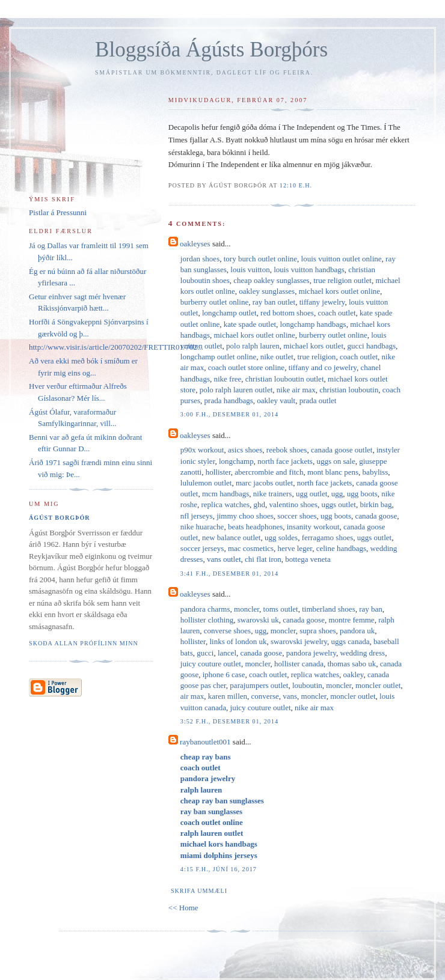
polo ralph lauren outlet (236, 390)
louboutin (307, 685)
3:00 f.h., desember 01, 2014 (229, 414)
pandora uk (357, 631)
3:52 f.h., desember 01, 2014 (229, 721)
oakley (354, 674)
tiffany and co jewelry (323, 367)
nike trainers (273, 494)
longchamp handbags (313, 324)
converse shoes (227, 631)
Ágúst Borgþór (60, 518)
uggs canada (351, 641)
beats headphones (255, 527)
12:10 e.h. (296, 185)
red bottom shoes (287, 313)
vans (290, 696)
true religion (316, 357)
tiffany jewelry (322, 302)
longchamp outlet (229, 313)
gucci (205, 653)
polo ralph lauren (253, 346)
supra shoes (318, 631)
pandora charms (205, 609)
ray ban (371, 609)
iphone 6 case (224, 674)
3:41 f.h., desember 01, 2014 (229, 574)
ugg (337, 494)
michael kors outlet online (339, 291)
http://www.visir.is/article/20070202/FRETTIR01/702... (116, 347)
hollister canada (299, 664)
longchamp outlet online (218, 357)
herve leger (295, 548)
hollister (218, 472)
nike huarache (202, 527)
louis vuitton (250, 269)
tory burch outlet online (260, 259)
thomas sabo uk (351, 664)
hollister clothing (207, 620)
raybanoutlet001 (205, 742)
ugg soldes (281, 537)
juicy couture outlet (211, 664)
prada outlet (318, 400)
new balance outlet (231, 537)
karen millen (228, 696)
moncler (247, 609)
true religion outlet (342, 280)
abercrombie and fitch (269, 472)
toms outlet (281, 609)
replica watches (226, 504)
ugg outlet (311, 494)
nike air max (296, 390)
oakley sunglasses (267, 291)
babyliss (376, 472)
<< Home (183, 908)
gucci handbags (372, 346)
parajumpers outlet (259, 685)
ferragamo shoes (328, 537)
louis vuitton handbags (309, 269)
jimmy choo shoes (245, 516)
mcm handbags (226, 494)
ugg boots (362, 494)
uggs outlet (339, 504)
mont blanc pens (333, 472)
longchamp (236, 461)
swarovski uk (258, 620)
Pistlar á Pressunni (58, 212)
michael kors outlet (313, 346)
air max (192, 696)
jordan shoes (200, 259)
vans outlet (224, 559)
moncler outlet (378, 685)
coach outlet (336, 313)
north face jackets (285, 461)
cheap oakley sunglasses (271, 280)
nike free (227, 379)
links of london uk (238, 641)
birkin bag (376, 504)
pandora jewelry (311, 653)
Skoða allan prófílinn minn (84, 643)
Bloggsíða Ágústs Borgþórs (211, 50)
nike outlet (277, 357)
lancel (227, 653)
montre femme (351, 620)
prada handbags (229, 400)
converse (265, 696)
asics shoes (245, 450)
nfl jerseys (197, 516)
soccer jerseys (202, 548)
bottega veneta (308, 559)
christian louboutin (349, 390)
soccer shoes (297, 516)
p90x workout (202, 450)
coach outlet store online (246, 367)
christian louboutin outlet (285, 379)
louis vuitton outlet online (342, 259)
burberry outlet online (214, 302)
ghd (260, 504)
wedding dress (362, 653)
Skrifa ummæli (199, 891)
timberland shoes (328, 609)
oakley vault (276, 400)
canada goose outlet (342, 450)
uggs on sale (336, 461)
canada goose (376, 516)
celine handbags (341, 548)
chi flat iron (263, 559)
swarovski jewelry (299, 641)
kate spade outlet (250, 324)
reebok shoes (287, 450)
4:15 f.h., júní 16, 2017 (219, 869)
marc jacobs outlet (264, 483)
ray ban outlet (274, 302)
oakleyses (195, 244)
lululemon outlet (206, 483)
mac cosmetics (251, 548)
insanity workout (313, 527)
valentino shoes (294, 504)
